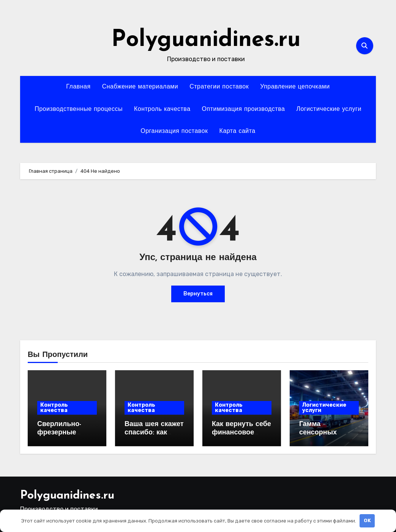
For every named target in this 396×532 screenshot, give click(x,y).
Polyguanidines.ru (206, 40)
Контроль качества (162, 109)
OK (367, 520)
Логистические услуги (329, 109)
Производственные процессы (79, 109)
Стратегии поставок (219, 87)
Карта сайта (237, 131)
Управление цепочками (295, 87)
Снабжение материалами (140, 87)
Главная (78, 87)
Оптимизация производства (244, 109)
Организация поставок (174, 131)
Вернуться (198, 294)
